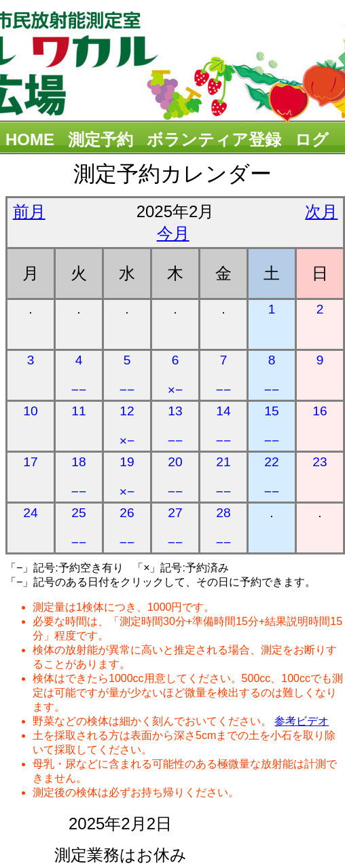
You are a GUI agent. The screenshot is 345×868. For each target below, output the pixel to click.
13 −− (175, 426)
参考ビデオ (302, 721)
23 (320, 462)
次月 (321, 211)
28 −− (223, 528)
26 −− (127, 528)
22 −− (272, 477)
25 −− (79, 528)
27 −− (175, 528)
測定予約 (101, 139)
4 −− (79, 375)
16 (320, 411)
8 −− (272, 375)
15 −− (272, 426)
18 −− (79, 477)
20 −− (175, 477)
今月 (173, 233)
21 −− (223, 477)
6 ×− (175, 375)
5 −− (127, 375)
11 (78, 411)
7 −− (223, 375)
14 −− (223, 426)
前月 (29, 211)
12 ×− (127, 426)
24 (30, 513)
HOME (30, 139)
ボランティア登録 (214, 139)
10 (30, 411)
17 (30, 462)
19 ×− (127, 477)
